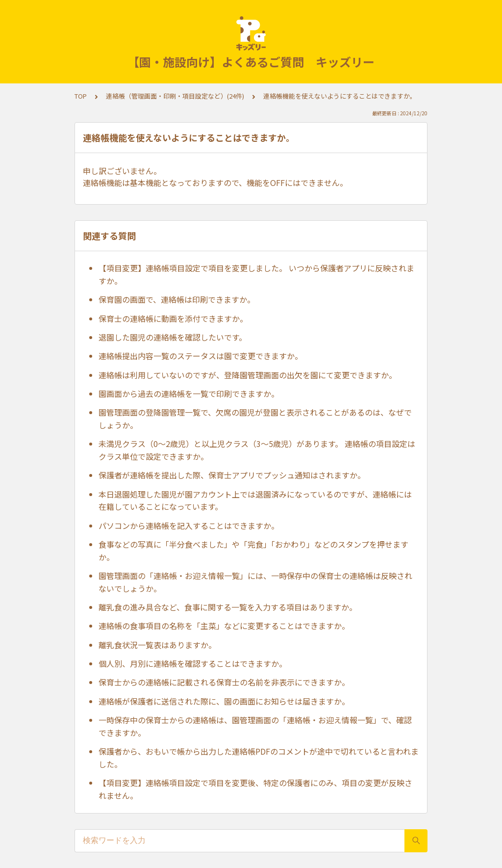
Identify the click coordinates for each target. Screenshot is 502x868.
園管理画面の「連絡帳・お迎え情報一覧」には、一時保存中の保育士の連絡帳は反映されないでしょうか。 (255, 582)
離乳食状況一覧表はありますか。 (157, 645)
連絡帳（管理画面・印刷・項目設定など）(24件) (175, 96)
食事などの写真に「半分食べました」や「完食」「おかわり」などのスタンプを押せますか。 (253, 551)
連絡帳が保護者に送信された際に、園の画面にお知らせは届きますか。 (224, 701)
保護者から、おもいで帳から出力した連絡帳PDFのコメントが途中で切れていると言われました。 (259, 758)
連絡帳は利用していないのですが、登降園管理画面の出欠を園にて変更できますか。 (248, 375)
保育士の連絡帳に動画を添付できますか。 (173, 318)
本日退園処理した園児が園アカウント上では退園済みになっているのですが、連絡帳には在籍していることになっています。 (255, 500)
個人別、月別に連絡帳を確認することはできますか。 (193, 663)
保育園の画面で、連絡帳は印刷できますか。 (177, 299)
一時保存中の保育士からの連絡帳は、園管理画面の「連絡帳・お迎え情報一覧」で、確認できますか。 (255, 726)
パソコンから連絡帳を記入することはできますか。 (189, 526)
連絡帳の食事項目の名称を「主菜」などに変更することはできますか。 (224, 626)
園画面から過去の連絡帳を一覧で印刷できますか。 (189, 394)
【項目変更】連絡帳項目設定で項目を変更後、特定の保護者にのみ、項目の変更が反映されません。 (255, 789)
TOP (81, 96)
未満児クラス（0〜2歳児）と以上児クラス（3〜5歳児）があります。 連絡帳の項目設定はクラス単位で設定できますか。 (257, 450)
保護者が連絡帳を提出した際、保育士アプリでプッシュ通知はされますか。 (232, 475)
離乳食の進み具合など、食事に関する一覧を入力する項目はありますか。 (228, 607)
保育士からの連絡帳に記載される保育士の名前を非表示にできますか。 (224, 682)
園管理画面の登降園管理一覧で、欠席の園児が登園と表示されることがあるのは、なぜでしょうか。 (255, 419)
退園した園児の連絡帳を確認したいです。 (173, 337)
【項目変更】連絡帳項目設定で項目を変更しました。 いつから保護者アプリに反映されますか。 (256, 274)
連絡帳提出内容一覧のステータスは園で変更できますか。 (201, 356)
